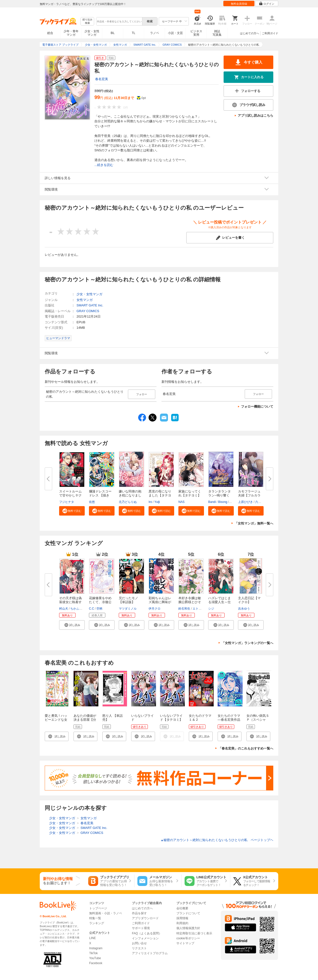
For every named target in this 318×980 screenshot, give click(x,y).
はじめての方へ (250, 33)
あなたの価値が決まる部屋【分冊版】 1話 (85, 720)
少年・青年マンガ (71, 33)
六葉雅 (260, 502)
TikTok (93, 953)
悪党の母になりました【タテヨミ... (160, 495)
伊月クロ (155, 609)
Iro (150, 502)
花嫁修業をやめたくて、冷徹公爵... (100, 602)
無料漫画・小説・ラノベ (106, 913)
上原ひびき (245, 502)
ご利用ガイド (270, 33)
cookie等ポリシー (188, 938)
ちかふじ (76, 609)
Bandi (212, 502)
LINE (93, 938)
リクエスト (139, 948)
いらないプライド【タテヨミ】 (171, 718)
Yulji (157, 502)
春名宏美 (102, 79)
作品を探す (139, 913)
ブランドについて (188, 913)
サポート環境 (141, 928)
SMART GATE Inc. (90, 305)
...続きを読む (104, 165)
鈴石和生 (184, 609)
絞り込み (87, 21)
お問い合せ (139, 943)
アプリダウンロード (145, 918)
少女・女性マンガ (92, 33)
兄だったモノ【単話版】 (128, 600)
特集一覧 (95, 918)
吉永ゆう (244, 609)
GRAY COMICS (88, 311)
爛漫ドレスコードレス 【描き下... (100, 495)
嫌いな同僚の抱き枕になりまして (130, 495)
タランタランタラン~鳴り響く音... (219, 495)
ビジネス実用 (196, 33)
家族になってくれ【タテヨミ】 (190, 493)
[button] (72, 511)
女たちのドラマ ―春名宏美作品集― (229, 720)
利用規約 (182, 923)
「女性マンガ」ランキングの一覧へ (247, 643)
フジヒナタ (67, 502)
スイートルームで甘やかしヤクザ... (70, 495)
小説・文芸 (175, 33)
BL (113, 33)
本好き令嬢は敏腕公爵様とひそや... (190, 602)
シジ (211, 609)
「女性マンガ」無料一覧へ (254, 523)
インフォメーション (145, 938)
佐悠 (92, 502)
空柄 (99, 609)
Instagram (96, 948)
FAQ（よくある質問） (147, 933)
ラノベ (155, 33)
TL (133, 33)
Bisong (223, 502)
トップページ (98, 908)
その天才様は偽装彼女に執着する (70, 602)
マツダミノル (128, 609)
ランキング (97, 923)
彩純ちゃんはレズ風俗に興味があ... (160, 602)
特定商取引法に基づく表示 (194, 933)
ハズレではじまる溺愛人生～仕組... (219, 602)
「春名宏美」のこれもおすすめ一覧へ (246, 748)
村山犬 (64, 609)
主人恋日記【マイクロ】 (249, 600)
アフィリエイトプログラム (150, 953)
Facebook (96, 963)
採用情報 (182, 918)
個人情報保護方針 (188, 928)
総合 (50, 33)
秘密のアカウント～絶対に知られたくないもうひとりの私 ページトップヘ (217, 840)
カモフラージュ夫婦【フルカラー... (249, 495)
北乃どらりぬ (128, 502)
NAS (181, 502)
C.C (92, 609)
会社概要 (182, 908)
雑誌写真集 (217, 33)
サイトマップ (185, 943)
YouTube (95, 958)
